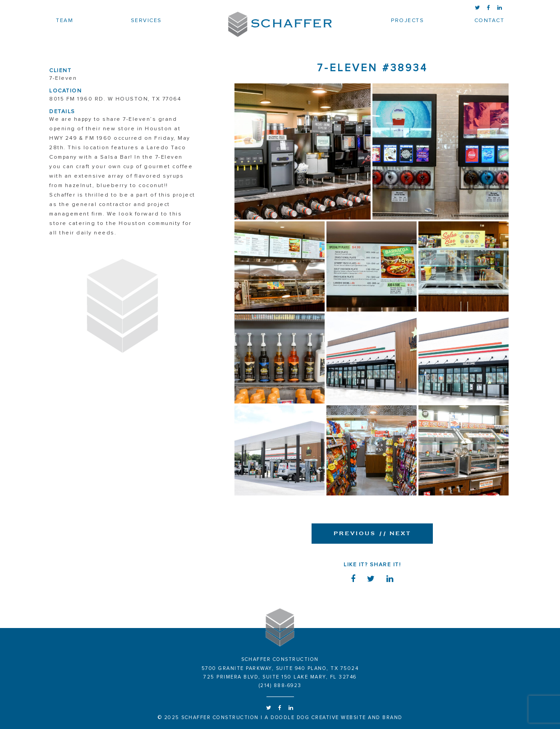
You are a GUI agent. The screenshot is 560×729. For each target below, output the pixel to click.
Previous (355, 533)
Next (394, 533)
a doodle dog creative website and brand (334, 718)
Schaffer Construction (280, 24)
